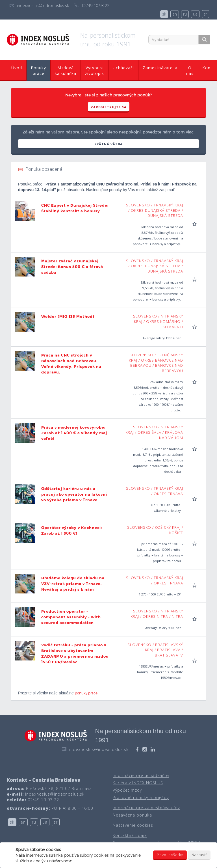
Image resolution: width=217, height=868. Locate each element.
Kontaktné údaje (130, 835)
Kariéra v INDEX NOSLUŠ (138, 783)
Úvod (17, 68)
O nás (190, 71)
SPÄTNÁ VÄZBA (108, 144)
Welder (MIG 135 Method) (68, 316)
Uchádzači (123, 68)
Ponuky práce (38, 71)
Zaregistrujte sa (109, 107)
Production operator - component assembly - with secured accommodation (71, 617)
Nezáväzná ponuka (132, 815)
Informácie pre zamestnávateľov (146, 808)
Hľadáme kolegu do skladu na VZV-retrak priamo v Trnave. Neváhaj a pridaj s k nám (73, 584)
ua (195, 14)
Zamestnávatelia (160, 68)
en (175, 14)
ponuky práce (86, 693)
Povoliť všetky (170, 855)
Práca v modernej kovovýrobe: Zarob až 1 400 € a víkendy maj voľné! (74, 433)
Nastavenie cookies (133, 825)
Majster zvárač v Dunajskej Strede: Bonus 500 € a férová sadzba (72, 267)
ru (185, 14)
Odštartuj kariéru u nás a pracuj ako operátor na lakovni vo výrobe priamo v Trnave (74, 494)
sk (164, 14)
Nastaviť (199, 855)
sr (205, 14)
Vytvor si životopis (95, 71)
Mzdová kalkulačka (66, 71)
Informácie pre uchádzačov (141, 775)
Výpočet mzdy (127, 790)
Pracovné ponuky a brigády (141, 797)
